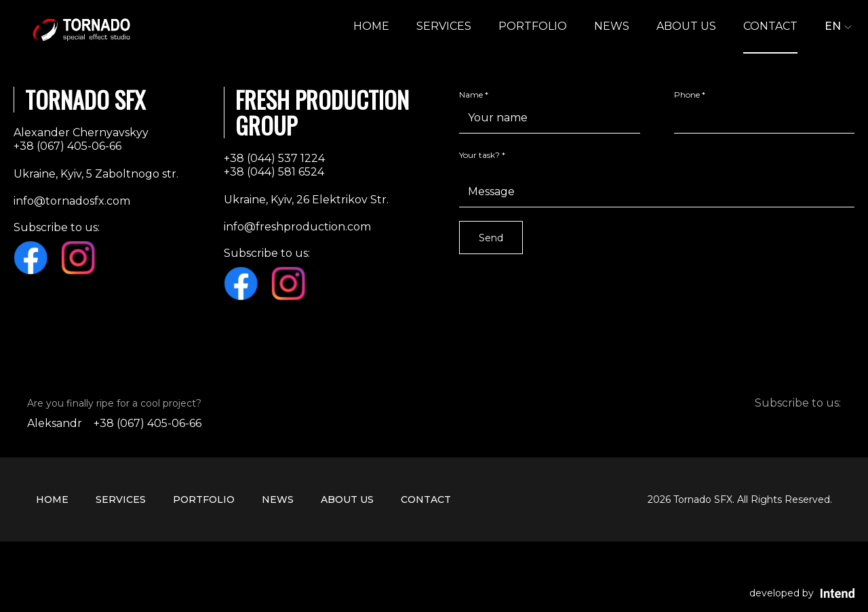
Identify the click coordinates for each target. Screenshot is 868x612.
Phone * (690, 95)
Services (444, 26)
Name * (474, 95)
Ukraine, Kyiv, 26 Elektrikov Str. (306, 200)
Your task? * (482, 155)
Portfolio (533, 26)
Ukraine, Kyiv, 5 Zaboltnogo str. (96, 174)
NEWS (612, 26)
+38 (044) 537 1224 (274, 158)
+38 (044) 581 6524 (274, 172)
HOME (371, 26)
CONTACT (770, 26)
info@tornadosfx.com (72, 201)
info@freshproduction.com (297, 227)
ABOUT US (686, 26)
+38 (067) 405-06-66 (67, 146)
